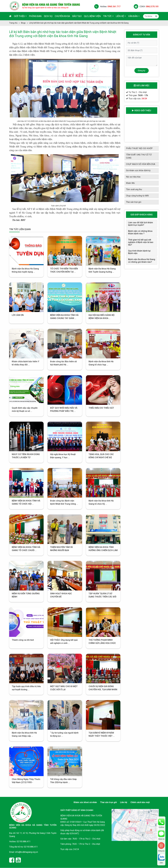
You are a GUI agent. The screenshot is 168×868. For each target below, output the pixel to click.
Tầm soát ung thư (134, 189)
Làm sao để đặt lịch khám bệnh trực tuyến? (141, 224)
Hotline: (107, 6)
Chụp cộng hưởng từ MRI (137, 196)
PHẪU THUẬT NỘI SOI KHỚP (139, 148)
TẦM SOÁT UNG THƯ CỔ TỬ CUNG (139, 156)
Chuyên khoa (62, 16)
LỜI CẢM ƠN (18, 315)
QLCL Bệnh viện (92, 16)
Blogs (23, 23)
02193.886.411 (24, 842)
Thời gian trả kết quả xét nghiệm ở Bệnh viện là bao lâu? (141, 242)
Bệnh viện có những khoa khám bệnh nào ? (140, 232)
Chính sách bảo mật (140, 802)
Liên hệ (121, 16)
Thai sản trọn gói (134, 202)
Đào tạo (77, 16)
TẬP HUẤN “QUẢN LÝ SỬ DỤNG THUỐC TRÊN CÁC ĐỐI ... (102, 597)
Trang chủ (13, 23)
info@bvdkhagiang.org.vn (27, 852)
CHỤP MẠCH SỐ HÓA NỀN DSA (141, 164)
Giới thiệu (20, 16)
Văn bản (134, 16)
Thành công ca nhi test (23, 640)
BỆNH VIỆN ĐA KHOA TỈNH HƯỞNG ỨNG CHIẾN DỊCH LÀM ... (103, 550)
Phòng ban (35, 16)
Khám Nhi (130, 183)
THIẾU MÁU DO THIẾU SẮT (101, 408)
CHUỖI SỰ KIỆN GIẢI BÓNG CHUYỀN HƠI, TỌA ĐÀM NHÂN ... (103, 690)
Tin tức (108, 16)
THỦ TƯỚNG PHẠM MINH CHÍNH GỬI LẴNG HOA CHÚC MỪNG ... (102, 643)
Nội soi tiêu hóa (133, 177)
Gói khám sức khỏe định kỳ (138, 170)
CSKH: (146, 6)
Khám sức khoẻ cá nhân (85, 802)
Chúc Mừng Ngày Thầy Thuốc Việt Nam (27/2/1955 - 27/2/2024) (26, 782)
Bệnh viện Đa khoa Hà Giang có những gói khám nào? (142, 261)
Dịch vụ (48, 16)
